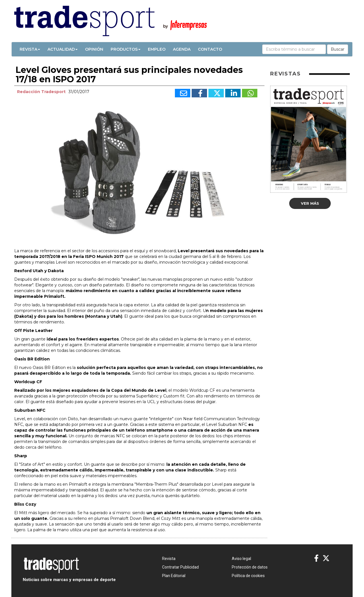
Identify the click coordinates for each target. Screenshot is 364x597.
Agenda (182, 49)
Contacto (210, 49)
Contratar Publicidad (180, 567)
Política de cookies (248, 576)
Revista (30, 49)
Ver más (310, 203)
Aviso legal (241, 559)
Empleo (157, 49)
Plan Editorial (174, 576)
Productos (126, 49)
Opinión (94, 49)
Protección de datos (250, 567)
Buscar (338, 49)
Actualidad (63, 49)
